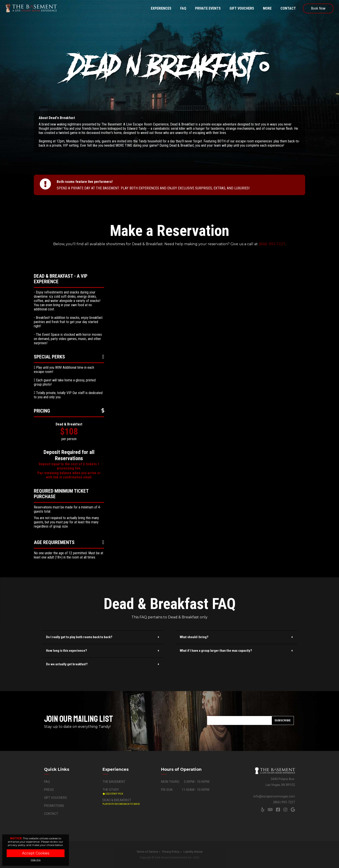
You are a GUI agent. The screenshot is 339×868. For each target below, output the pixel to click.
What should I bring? (194, 637)
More (267, 8)
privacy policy (17, 845)
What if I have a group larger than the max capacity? (216, 651)
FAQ (183, 8)
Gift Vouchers (242, 8)
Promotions (54, 806)
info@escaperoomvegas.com (274, 796)
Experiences (161, 8)
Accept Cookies (36, 853)
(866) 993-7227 (272, 244)
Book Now (318, 8)
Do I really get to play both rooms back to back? (79, 637)
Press (49, 790)
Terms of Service (147, 852)
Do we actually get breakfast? (67, 664)
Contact (288, 8)
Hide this (36, 860)
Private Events (208, 8)
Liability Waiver (193, 852)
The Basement (114, 782)
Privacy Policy (171, 852)
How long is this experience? (67, 651)
